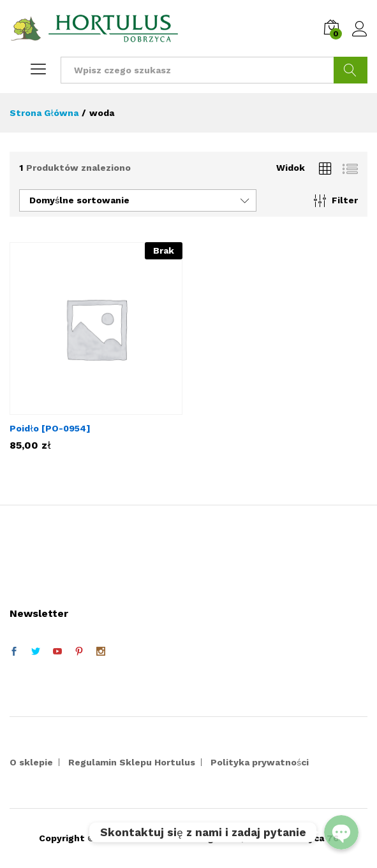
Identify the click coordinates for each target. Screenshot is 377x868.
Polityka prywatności (260, 762)
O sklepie (31, 762)
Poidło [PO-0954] (50, 428)
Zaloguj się (360, 29)
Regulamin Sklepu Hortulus (132, 762)
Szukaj (351, 70)
